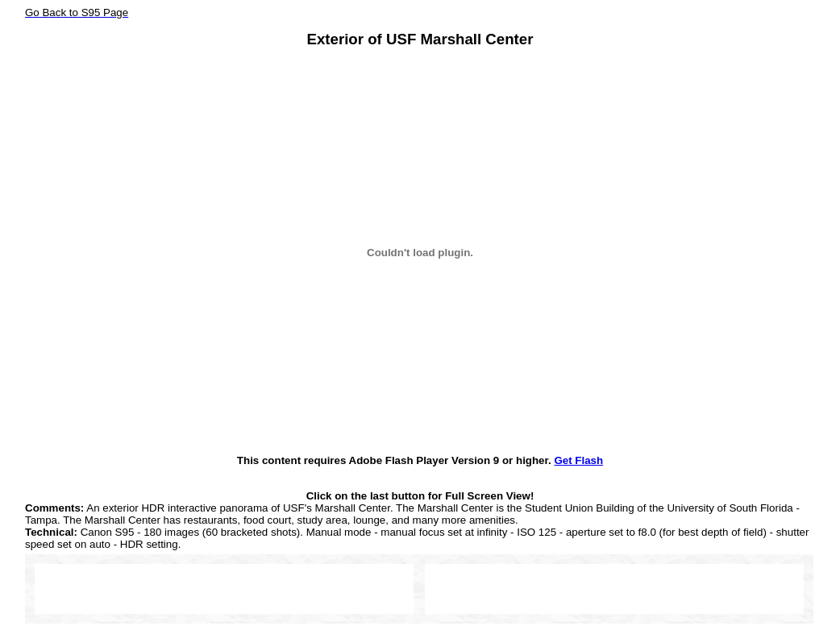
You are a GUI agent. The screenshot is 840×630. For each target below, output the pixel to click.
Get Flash (578, 460)
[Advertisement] (224, 588)
